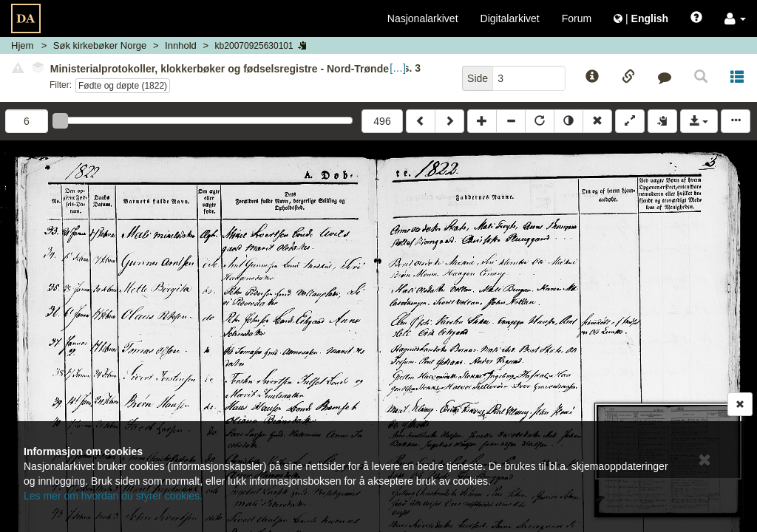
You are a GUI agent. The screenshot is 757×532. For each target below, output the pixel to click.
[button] (735, 18)
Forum (577, 18)
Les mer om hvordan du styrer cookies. (113, 496)
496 (382, 121)
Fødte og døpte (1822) (123, 86)
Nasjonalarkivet (423, 18)
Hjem (22, 45)
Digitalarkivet (510, 18)
